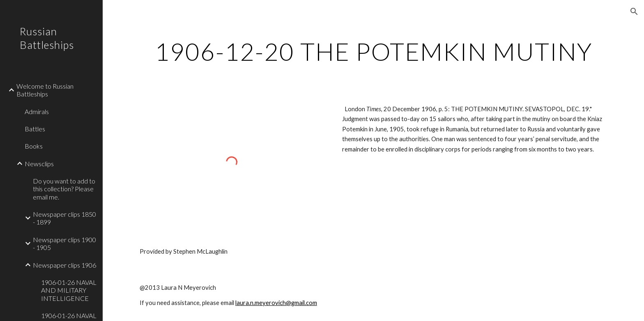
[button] (634, 11)
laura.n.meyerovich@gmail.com (276, 303)
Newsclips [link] (39, 164)
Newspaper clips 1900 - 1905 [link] (64, 243)
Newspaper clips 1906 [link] (64, 265)
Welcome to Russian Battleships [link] (45, 90)
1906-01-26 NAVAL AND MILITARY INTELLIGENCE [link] (69, 290)
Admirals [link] (37, 111)
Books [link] (34, 146)
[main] (373, 51)
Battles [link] (35, 129)
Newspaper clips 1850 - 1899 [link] (64, 218)
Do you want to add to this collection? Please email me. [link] (64, 189)
